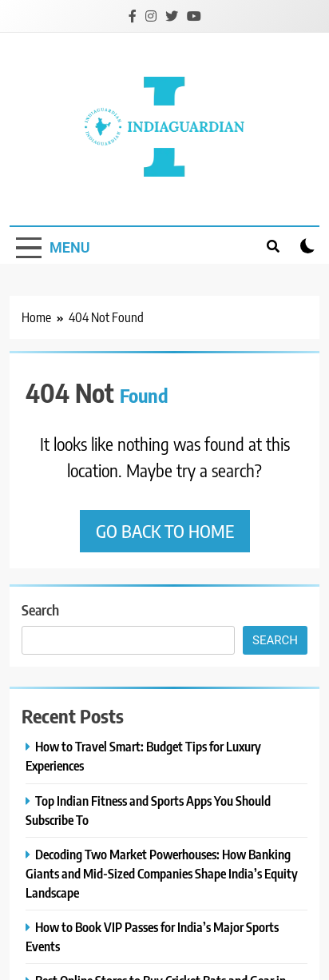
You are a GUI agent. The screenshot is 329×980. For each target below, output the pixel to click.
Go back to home (165, 531)
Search (40, 610)
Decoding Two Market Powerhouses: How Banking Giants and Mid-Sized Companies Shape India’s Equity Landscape (162, 873)
